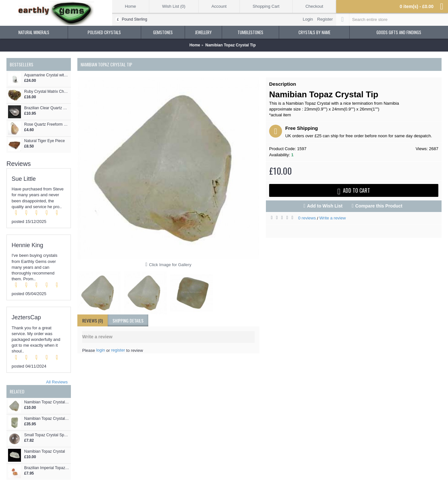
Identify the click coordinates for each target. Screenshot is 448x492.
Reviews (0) (93, 320)
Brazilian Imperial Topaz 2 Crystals (47, 468)
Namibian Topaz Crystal (45, 452)
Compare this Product (379, 206)
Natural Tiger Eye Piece (44, 141)
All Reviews (57, 382)
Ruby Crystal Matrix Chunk (47, 92)
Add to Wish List (325, 206)
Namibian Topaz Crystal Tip (47, 402)
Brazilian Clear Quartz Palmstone (47, 108)
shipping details (128, 320)
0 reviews (307, 218)
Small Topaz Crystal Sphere (47, 435)
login (100, 350)
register (118, 350)
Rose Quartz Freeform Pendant (47, 125)
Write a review (333, 218)
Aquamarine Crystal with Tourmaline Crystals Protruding (47, 75)
